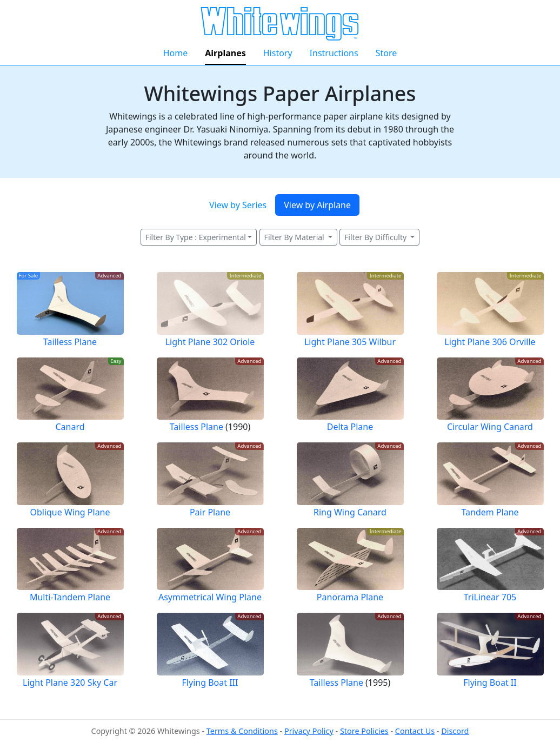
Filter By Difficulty (376, 237)
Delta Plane (350, 427)
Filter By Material (295, 237)
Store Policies (364, 731)
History (278, 53)
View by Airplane (317, 205)
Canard (70, 427)
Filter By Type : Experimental (196, 237)
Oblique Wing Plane (70, 512)
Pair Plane (210, 512)
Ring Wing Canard (350, 512)
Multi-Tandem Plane (70, 597)
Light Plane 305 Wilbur (350, 342)
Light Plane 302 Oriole (210, 342)
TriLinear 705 (490, 597)
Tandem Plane (490, 512)
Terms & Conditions (242, 731)
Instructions (334, 53)
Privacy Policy (309, 731)
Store (386, 53)
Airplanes (225, 53)
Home (176, 53)
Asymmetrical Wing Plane (210, 597)
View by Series (238, 205)
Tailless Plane (70, 342)
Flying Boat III (210, 683)
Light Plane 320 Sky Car (70, 683)
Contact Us (415, 731)
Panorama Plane (350, 597)
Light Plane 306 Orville (490, 342)
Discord (455, 731)
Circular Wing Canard (490, 427)
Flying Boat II (490, 683)
